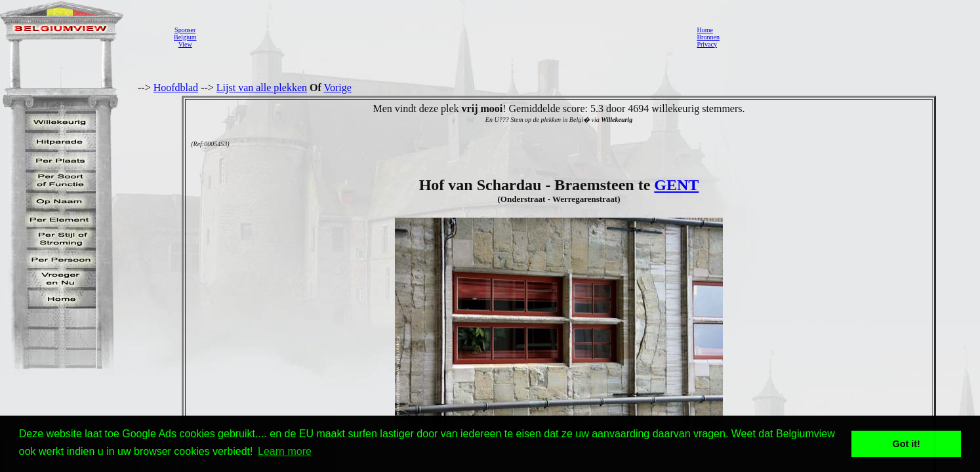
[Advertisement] (443, 37)
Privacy (707, 44)
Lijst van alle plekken (262, 88)
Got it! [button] (907, 444)
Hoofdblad (176, 88)
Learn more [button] (285, 451)
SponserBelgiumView (185, 37)
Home (704, 30)
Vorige (338, 88)
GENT (676, 185)
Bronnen (708, 37)
